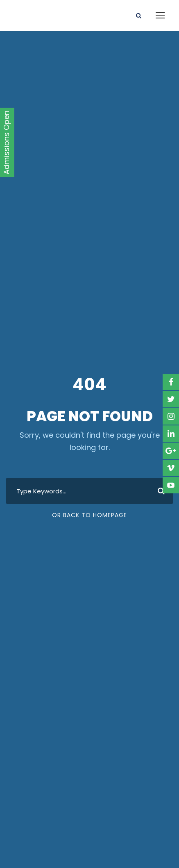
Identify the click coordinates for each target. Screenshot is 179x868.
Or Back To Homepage (89, 515)
